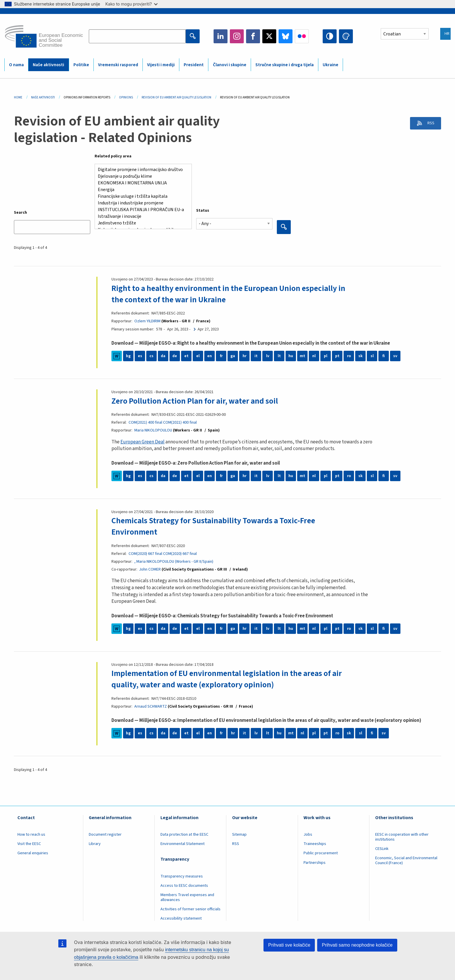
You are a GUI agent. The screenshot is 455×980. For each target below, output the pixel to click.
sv (395, 356)
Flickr (302, 36)
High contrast (330, 36)
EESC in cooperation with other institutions (402, 837)
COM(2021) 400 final (145, 422)
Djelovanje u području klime (141, 176)
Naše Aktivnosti (43, 97)
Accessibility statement (181, 918)
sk (361, 356)
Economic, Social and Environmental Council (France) (406, 860)
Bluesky (286, 36)
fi (384, 356)
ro (349, 356)
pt (337, 356)
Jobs (308, 834)
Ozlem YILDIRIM (147, 321)
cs (151, 356)
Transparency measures (182, 876)
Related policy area (113, 156)
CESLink (382, 848)
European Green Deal (142, 442)
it (256, 356)
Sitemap (239, 834)
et (186, 356)
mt (303, 356)
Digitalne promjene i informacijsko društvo (141, 170)
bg (128, 356)
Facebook (253, 36)
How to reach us (31, 834)
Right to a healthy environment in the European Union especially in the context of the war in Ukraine (232, 294)
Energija (141, 190)
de (175, 356)
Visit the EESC (29, 844)
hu (291, 356)
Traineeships (315, 844)
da (163, 356)
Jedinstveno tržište (141, 223)
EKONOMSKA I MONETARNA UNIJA (141, 183)
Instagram (237, 36)
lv (268, 356)
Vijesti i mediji (161, 65)
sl (372, 356)
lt (279, 356)
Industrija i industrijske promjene (141, 203)
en (210, 356)
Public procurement (321, 853)
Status (203, 211)
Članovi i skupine (230, 65)
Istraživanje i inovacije (141, 216)
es (140, 356)
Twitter (269, 36)
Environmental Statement (183, 844)
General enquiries (33, 853)
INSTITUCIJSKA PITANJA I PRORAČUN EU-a (141, 210)
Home (18, 97)
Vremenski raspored (118, 65)
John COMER (150, 569)
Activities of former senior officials (191, 909)
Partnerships (315, 862)
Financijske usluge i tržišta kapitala (141, 196)
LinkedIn (221, 36)
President (194, 65)
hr (244, 356)
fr (221, 356)
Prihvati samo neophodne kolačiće (357, 945)
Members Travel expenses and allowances (187, 897)
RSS (429, 124)
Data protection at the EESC (184, 834)
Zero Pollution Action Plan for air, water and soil (197, 401)
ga (233, 356)
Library (95, 844)
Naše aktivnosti (48, 65)
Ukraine (331, 65)
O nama (16, 65)
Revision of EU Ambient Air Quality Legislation (176, 97)
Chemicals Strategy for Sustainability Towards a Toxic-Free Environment (216, 526)
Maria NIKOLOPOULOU (153, 430)
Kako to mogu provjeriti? (131, 4)
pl (326, 356)
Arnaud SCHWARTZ (151, 706)
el (198, 356)
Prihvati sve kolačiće (289, 945)
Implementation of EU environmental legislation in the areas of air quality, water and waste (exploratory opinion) (230, 679)
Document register (105, 834)
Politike (81, 65)
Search (20, 213)
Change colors (346, 36)
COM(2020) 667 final (145, 553)
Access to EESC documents (184, 885)
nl (314, 356)
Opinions (126, 97)
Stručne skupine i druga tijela (285, 65)
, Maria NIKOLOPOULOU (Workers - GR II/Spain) (174, 561)
